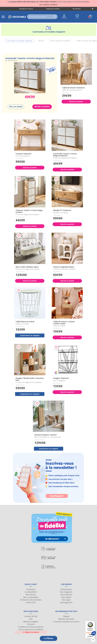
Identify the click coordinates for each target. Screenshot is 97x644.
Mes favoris (31, 595)
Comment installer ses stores (66, 622)
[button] (94, 633)
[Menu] (94, 622)
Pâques (66, 616)
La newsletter (31, 592)
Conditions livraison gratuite (31, 627)
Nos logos (66, 600)
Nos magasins (66, 592)
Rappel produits (31, 632)
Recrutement (77, 9)
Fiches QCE (31, 602)
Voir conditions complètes (48, 4)
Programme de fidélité (53, 9)
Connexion (31, 589)
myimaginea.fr (66, 602)
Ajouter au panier (42, 107)
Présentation (66, 589)
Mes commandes (31, 597)
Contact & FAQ (31, 616)
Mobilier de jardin (66, 619)
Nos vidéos (66, 597)
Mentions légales (31, 622)
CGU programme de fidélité (31, 629)
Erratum (31, 624)
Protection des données (31, 600)
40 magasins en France (26, 9)
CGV (31, 619)
